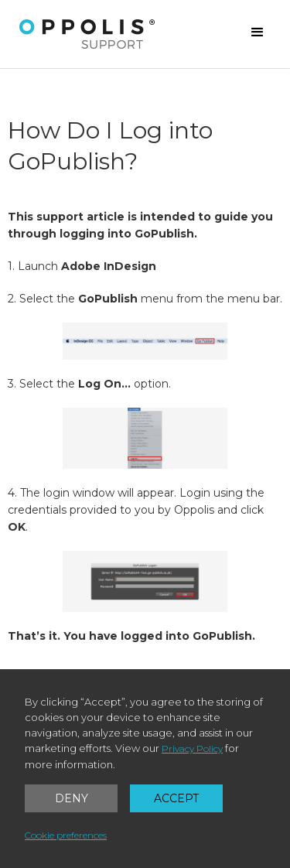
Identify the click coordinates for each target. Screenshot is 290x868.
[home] (87, 34)
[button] (258, 32)
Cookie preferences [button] (66, 835)
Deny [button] (72, 798)
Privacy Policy (192, 748)
